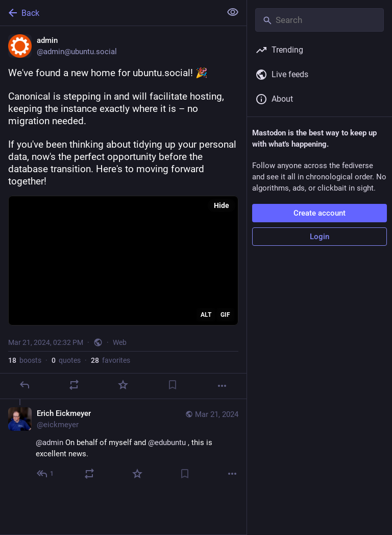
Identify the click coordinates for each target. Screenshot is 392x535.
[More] (222, 386)
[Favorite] (123, 385)
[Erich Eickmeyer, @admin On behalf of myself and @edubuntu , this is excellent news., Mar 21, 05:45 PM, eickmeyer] (123, 445)
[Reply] (24, 385)
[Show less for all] (233, 12)
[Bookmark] (173, 385)
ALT (206, 315)
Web (120, 342)
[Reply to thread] (46, 474)
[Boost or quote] (74, 385)
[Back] (109, 13)
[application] (123, 261)
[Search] (320, 20)
